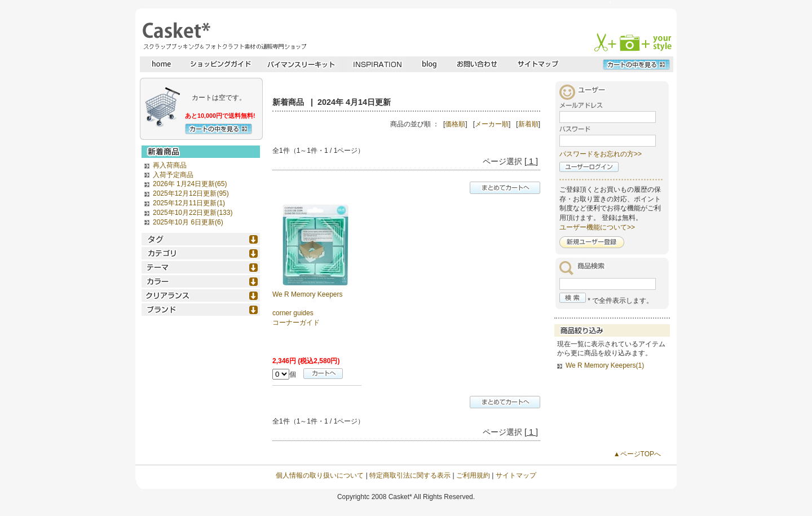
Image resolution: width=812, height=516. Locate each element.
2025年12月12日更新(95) (191, 193)
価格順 (455, 124)
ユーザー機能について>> (597, 227)
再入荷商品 (170, 165)
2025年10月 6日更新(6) (188, 222)
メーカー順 (492, 124)
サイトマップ (516, 475)
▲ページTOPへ (637, 454)
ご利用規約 (473, 475)
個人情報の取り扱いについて (320, 475)
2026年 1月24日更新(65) (190, 184)
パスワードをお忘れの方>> (601, 154)
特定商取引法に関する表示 (410, 475)
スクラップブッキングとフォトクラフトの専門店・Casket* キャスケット (223, 36)
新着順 (528, 124)
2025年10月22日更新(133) (193, 213)
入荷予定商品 (173, 175)
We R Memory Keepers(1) (605, 365)
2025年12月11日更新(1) (189, 203)
